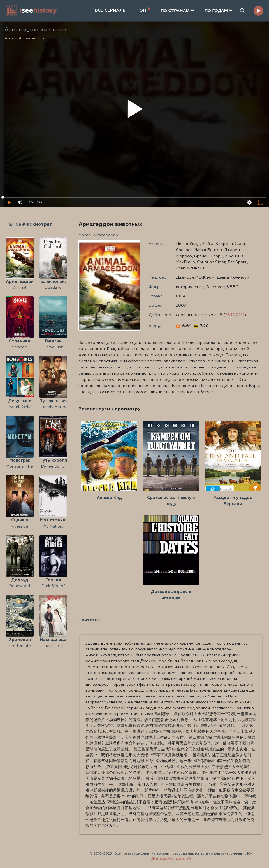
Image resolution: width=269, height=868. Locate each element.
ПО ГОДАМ (219, 10)
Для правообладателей (171, 859)
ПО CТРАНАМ (178, 10)
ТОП (144, 10)
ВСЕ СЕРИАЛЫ (111, 11)
